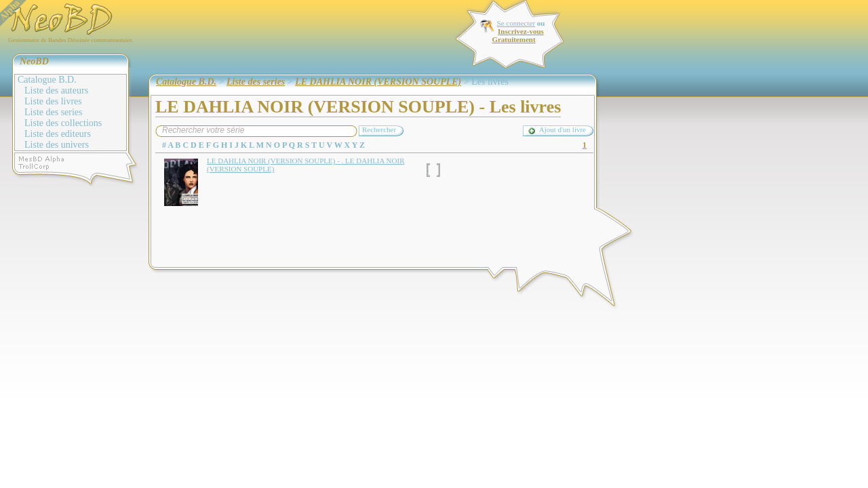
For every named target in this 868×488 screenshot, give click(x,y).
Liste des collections (63, 123)
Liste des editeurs (58, 134)
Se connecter (516, 23)
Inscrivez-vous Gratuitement (517, 35)
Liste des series (54, 112)
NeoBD (34, 61)
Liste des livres (53, 101)
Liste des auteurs (56, 90)
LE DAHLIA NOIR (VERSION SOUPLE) (378, 82)
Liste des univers (57, 145)
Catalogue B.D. (47, 80)
